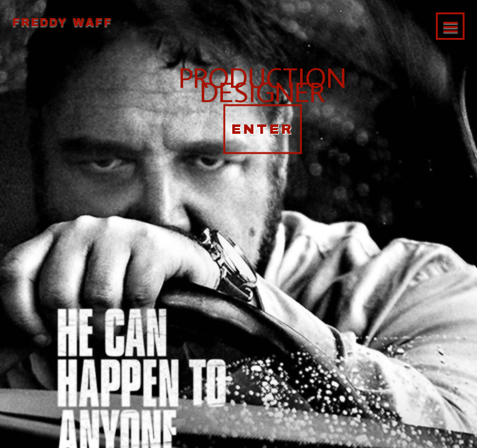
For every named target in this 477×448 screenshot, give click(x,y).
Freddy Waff (63, 22)
